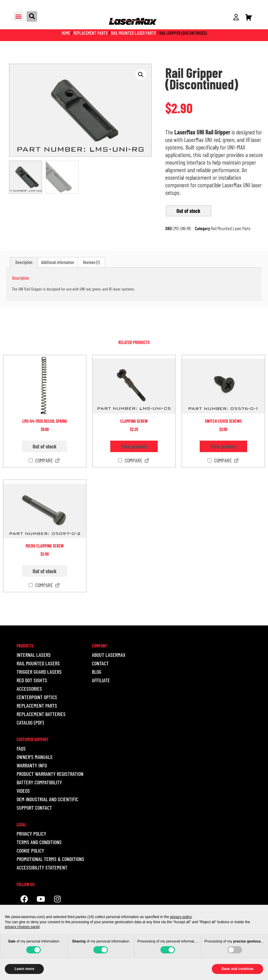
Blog (97, 672)
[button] (18, 16)
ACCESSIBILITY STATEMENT (42, 867)
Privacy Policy (31, 834)
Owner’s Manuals (35, 757)
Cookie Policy (30, 850)
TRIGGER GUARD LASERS (39, 672)
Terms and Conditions (39, 842)
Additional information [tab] (58, 262)
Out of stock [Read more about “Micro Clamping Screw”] (45, 571)
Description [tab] (24, 262)
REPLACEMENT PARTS (37, 705)
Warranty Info (32, 765)
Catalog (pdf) (30, 722)
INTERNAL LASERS (34, 655)
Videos (23, 791)
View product (134, 446)
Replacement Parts (90, 33)
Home (66, 33)
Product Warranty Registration (50, 774)
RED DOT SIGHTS (32, 680)
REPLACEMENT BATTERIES (41, 714)
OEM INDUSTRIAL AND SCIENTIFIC (47, 799)
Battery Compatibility (39, 782)
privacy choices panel (22, 927)
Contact (100, 663)
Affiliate (101, 680)
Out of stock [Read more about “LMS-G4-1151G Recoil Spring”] (45, 446)
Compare (41, 461)
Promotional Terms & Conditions (50, 859)
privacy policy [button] (181, 917)
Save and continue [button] (237, 969)
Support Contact (34, 808)
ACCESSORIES (29, 689)
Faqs (21, 748)
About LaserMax (109, 655)
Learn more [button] (24, 969)
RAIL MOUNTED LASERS (38, 663)
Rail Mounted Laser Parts (133, 33)
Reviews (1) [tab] (91, 262)
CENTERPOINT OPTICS (37, 697)
